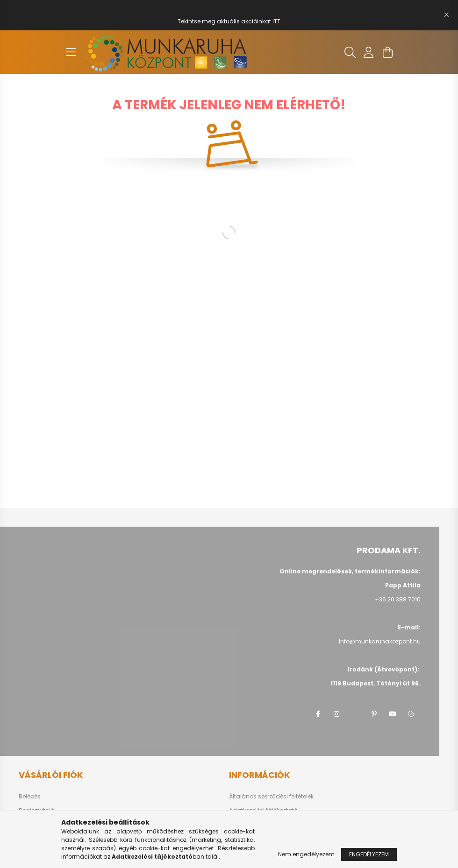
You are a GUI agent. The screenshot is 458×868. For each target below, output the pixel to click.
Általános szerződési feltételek (271, 797)
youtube (393, 714)
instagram (336, 714)
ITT (276, 21)
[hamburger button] (71, 52)
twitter (355, 714)
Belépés (30, 797)
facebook (318, 714)
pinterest (374, 714)
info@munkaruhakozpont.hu (380, 641)
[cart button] (387, 52)
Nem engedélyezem (306, 854)
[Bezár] (446, 15)
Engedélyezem (369, 854)
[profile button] (369, 52)
